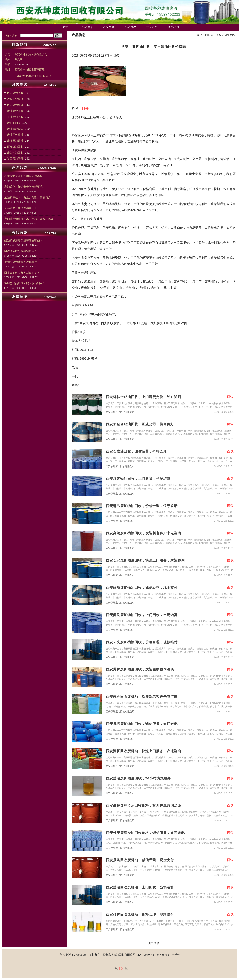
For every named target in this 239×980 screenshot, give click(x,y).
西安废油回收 (15, 93)
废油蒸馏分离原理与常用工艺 (22, 208)
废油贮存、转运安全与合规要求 (23, 187)
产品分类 (109, 27)
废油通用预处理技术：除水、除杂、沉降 (29, 219)
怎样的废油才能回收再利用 (21, 262)
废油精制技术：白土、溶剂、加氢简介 (27, 197)
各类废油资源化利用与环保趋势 (23, 176)
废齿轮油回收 (15, 153)
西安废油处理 (15, 105)
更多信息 (154, 943)
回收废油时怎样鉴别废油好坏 (22, 273)
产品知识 (130, 27)
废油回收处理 (15, 135)
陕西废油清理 (15, 159)
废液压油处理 (15, 141)
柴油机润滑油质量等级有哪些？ (23, 240)
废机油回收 (14, 123)
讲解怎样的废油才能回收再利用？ (25, 283)
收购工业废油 (15, 99)
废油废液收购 (15, 111)
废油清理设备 (15, 129)
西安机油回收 (15, 147)
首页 (66, 27)
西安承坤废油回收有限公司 (120, 412)
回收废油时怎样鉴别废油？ (21, 251)
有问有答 (152, 27)
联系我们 (173, 27)
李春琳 (177, 955)
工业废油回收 (15, 117)
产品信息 (87, 27)
